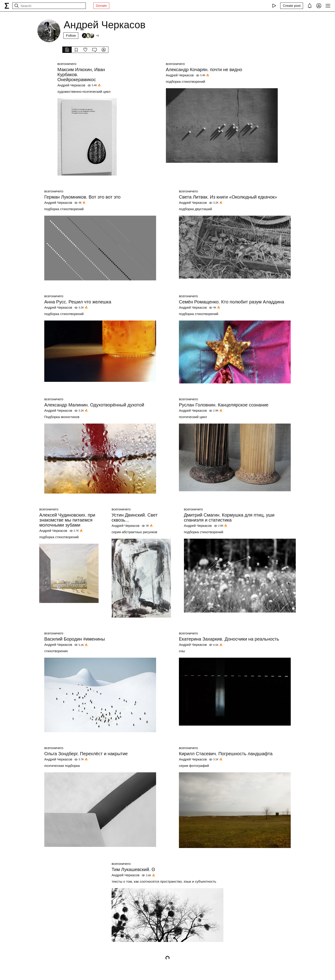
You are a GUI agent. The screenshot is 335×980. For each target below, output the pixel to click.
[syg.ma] (7, 6)
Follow (71, 35)
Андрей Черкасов (71, 85)
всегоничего (67, 64)
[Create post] (292, 6)
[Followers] (90, 36)
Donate (101, 6)
